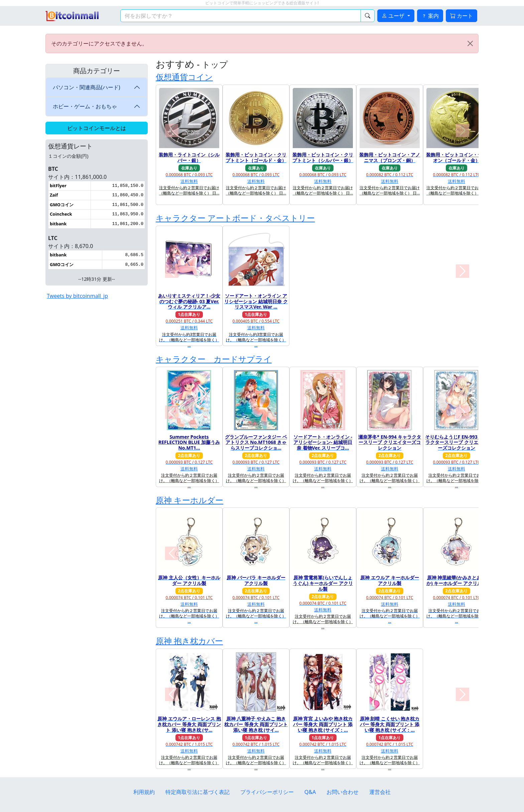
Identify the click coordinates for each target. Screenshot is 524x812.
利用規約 (144, 792)
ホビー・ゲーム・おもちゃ (85, 106)
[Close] (470, 43)
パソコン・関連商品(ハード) (87, 87)
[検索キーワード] (241, 16)
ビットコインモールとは (97, 128)
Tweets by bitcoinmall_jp (77, 296)
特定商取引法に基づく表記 (198, 792)
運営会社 (380, 792)
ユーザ (394, 16)
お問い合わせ (343, 792)
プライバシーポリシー (267, 792)
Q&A (310, 792)
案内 (430, 16)
